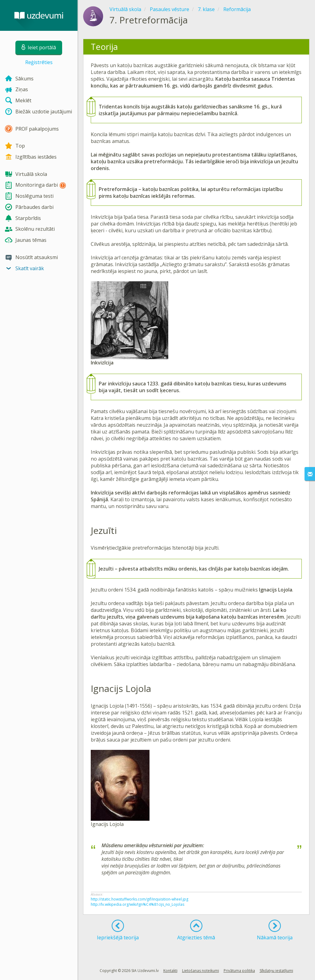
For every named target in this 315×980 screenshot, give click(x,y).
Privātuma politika (239, 971)
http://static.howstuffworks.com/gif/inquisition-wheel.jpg (140, 899)
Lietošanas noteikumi (201, 971)
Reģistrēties (39, 62)
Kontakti (170, 971)
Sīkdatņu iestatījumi (276, 971)
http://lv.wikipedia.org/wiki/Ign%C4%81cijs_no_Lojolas (138, 904)
